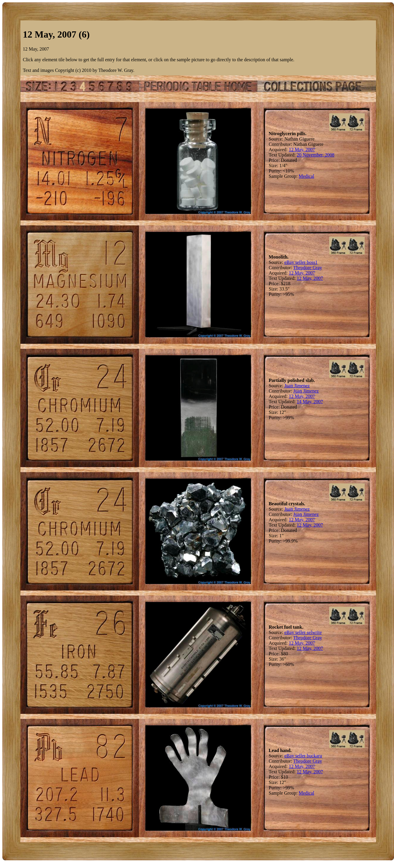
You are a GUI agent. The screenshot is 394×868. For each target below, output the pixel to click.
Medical (306, 176)
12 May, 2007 (302, 150)
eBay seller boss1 (301, 262)
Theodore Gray (308, 268)
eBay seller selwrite (303, 632)
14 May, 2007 (310, 402)
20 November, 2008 (316, 155)
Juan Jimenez (297, 386)
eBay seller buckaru (303, 756)
